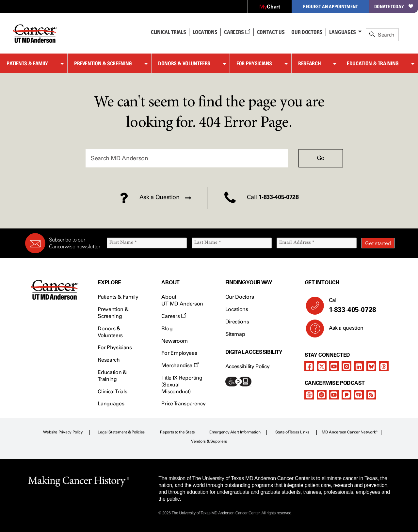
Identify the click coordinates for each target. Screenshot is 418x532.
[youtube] (334, 366)
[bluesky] (371, 366)
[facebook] (309, 366)
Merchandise (180, 365)
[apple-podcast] (309, 395)
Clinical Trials (168, 32)
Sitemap (235, 334)
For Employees (179, 353)
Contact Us (271, 32)
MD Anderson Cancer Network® (350, 432)
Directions (237, 322)
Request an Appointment (330, 6)
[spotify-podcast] (322, 395)
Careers (237, 32)
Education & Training (373, 63)
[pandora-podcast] (346, 395)
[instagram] (346, 366)
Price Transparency (183, 404)
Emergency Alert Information (235, 432)
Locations (237, 309)
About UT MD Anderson (182, 300)
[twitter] (322, 366)
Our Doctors (307, 32)
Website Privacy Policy (63, 432)
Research (309, 63)
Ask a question (342, 330)
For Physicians (254, 63)
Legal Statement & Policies (121, 432)
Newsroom (174, 341)
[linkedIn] (359, 366)
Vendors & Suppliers (209, 441)
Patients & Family (27, 63)
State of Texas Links (292, 432)
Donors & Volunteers (184, 63)
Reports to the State (177, 432)
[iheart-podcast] (359, 395)
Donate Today (394, 6)
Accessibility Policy (248, 366)
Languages (343, 32)
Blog (167, 329)
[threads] (384, 366)
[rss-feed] (371, 395)
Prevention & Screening (103, 63)
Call (359, 305)
